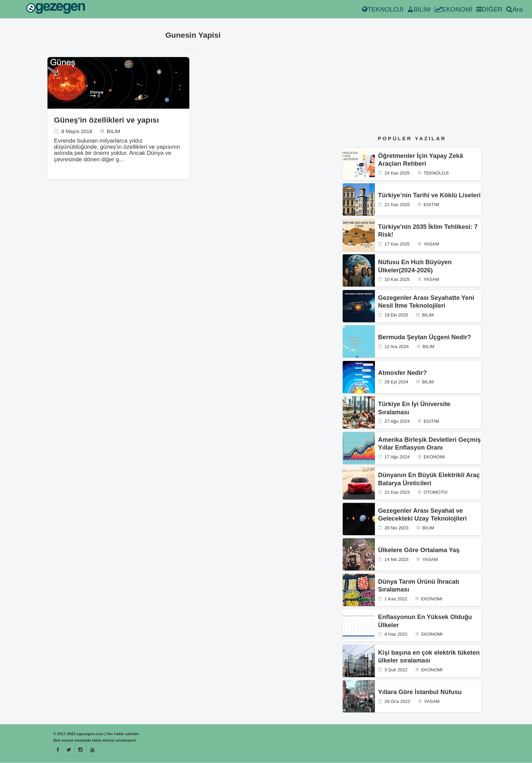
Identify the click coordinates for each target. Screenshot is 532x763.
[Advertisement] (412, 78)
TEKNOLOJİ (383, 9)
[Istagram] (81, 750)
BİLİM (419, 9)
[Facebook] (58, 750)
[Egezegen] (69, 750)
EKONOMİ (454, 9)
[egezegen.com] (56, 9)
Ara (514, 9)
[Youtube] (94, 750)
